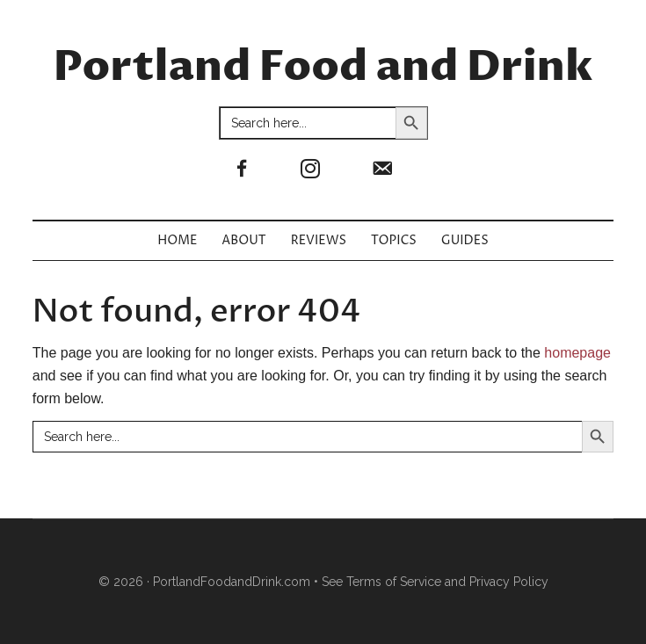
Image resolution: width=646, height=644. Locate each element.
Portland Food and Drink (323, 68)
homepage (577, 353)
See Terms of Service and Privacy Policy (435, 582)
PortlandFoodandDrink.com (232, 582)
